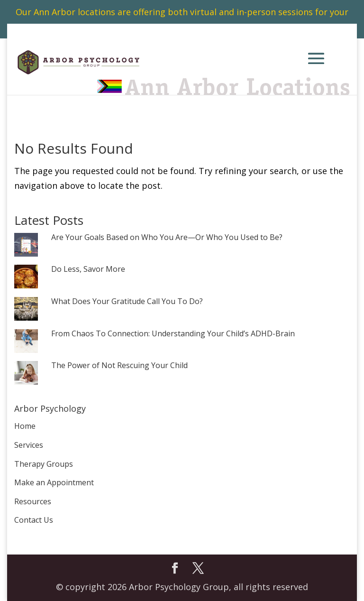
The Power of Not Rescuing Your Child (119, 366)
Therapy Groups (44, 464)
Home (25, 426)
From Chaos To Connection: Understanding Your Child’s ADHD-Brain (173, 334)
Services (29, 445)
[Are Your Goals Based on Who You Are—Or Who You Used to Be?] (26, 245)
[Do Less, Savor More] (26, 277)
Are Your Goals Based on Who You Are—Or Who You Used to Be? (167, 238)
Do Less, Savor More (88, 269)
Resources (33, 501)
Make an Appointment (54, 482)
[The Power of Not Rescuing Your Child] (26, 374)
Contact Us (34, 520)
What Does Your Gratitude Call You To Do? (127, 302)
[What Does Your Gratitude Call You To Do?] (26, 310)
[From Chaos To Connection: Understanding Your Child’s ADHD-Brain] (26, 342)
